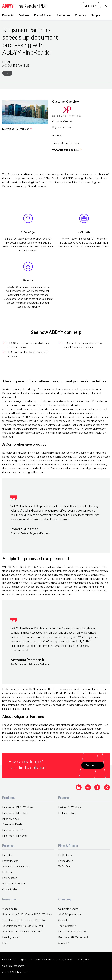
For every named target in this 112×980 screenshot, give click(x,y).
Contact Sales (10, 889)
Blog (5, 943)
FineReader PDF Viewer (15, 836)
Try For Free (64, 867)
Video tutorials (10, 909)
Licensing (7, 855)
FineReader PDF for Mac (15, 813)
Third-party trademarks (40, 960)
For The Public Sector (14, 884)
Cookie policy (82, 960)
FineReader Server (12, 830)
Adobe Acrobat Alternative (16, 867)
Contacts (63, 920)
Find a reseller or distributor (72, 932)
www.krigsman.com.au (67, 150)
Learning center (11, 937)
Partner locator (10, 861)
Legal (7, 73)
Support (63, 943)
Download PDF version (17, 129)
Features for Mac (67, 813)
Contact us (93, 765)
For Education (10, 878)
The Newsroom (66, 926)
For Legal (7, 872)
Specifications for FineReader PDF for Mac (25, 920)
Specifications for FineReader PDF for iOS (24, 926)
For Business (65, 855)
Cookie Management (13, 966)
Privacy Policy (64, 960)
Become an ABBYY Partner (72, 937)
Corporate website (68, 909)
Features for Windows (70, 807)
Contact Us (8, 960)
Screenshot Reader (13, 824)
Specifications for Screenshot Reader (22, 932)
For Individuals (66, 861)
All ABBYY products (69, 915)
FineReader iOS (11, 819)
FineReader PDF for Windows (18, 807)
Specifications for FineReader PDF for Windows (27, 915)
